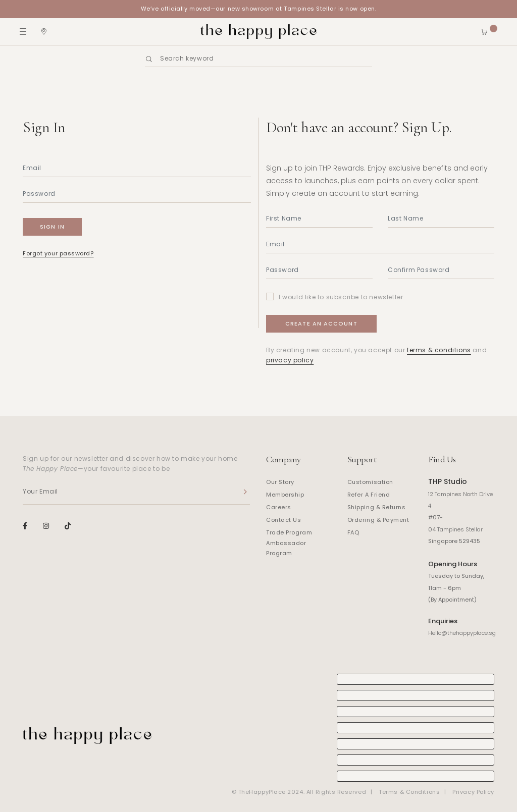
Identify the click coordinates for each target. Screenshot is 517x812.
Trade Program (289, 532)
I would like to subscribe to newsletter (341, 297)
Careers (279, 507)
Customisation (370, 482)
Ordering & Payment (378, 520)
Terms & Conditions (409, 792)
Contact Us (284, 520)
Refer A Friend (369, 495)
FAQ (353, 532)
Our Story (280, 482)
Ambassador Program (286, 548)
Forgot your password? (58, 253)
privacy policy (290, 360)
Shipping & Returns (377, 507)
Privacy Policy (473, 792)
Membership (285, 495)
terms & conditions (439, 350)
